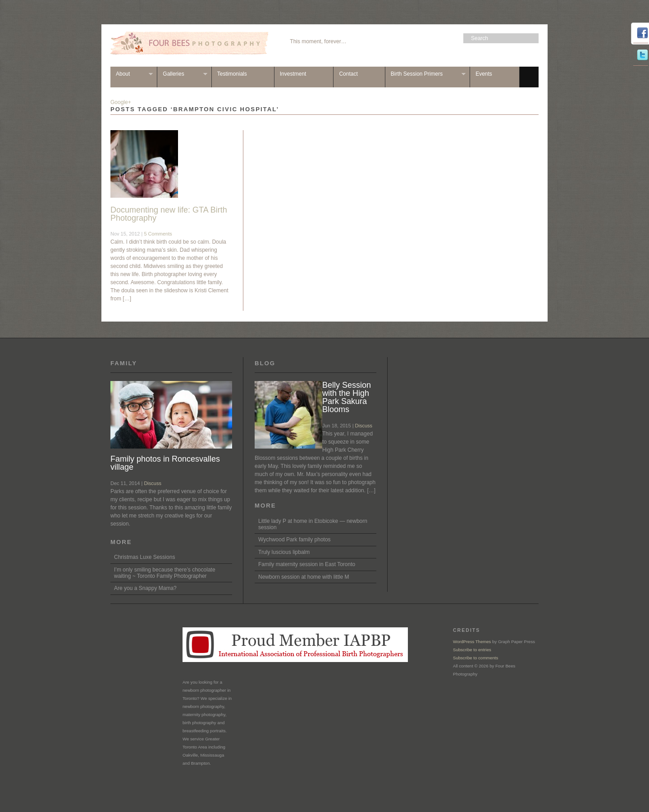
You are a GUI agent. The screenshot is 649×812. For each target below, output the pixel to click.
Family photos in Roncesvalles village (165, 463)
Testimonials (232, 74)
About (132, 74)
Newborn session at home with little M (304, 577)
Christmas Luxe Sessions (144, 557)
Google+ (121, 102)
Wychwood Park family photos (295, 540)
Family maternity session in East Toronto (307, 564)
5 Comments (158, 234)
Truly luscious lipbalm (284, 552)
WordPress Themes (472, 642)
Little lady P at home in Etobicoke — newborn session (313, 524)
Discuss (153, 483)
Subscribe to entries (472, 650)
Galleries (182, 74)
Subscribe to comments (475, 658)
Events (484, 74)
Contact (348, 74)
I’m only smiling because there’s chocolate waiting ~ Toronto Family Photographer (165, 573)
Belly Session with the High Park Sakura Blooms (347, 397)
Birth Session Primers (425, 74)
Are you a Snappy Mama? (145, 588)
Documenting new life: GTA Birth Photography (169, 214)
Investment (293, 74)
